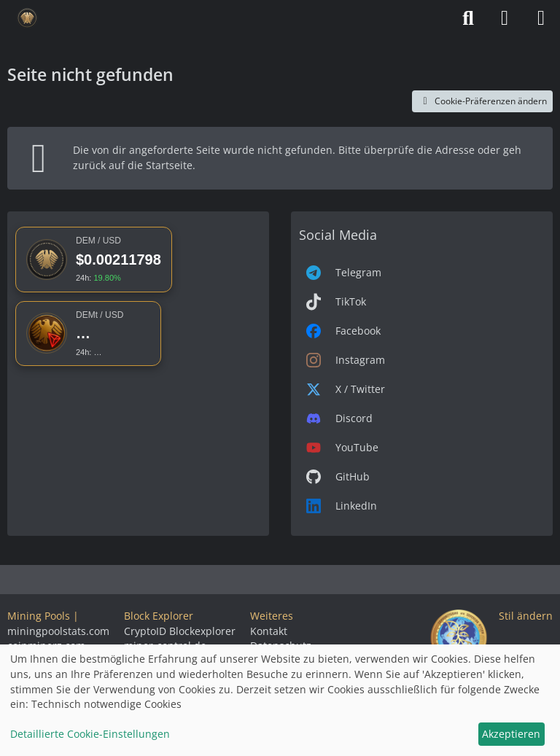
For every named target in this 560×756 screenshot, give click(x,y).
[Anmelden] (505, 18)
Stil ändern (526, 616)
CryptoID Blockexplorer (180, 631)
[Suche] (468, 18)
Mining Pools (39, 616)
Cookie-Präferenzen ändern (482, 101)
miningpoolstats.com (58, 631)
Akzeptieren (511, 734)
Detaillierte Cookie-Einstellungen (90, 734)
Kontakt (269, 631)
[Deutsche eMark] (27, 18)
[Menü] (541, 18)
